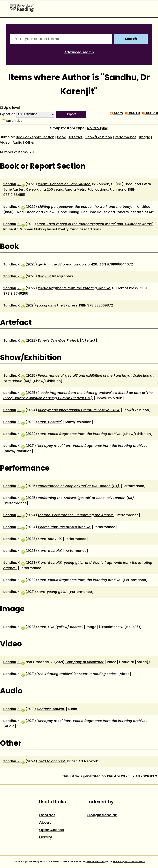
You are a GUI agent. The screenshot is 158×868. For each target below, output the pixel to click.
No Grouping (98, 128)
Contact (47, 815)
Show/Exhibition (99, 137)
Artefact (76, 137)
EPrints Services (96, 862)
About (45, 823)
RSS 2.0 (149, 113)
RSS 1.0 (132, 113)
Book (61, 137)
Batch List (11, 121)
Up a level (10, 108)
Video (5, 143)
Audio (17, 143)
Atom (116, 113)
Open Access (51, 830)
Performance (126, 137)
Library (46, 838)
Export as (8, 114)
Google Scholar (102, 815)
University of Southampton (129, 862)
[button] (71, 114)
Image (145, 137)
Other (30, 143)
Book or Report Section (35, 137)
